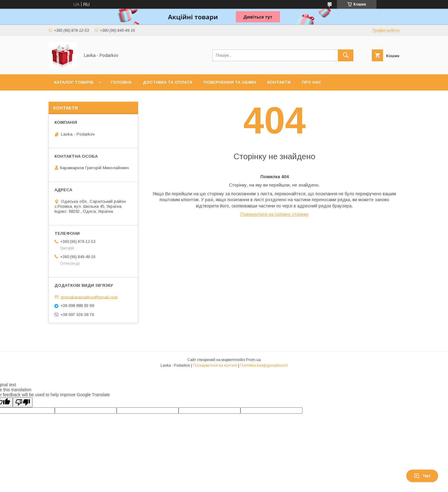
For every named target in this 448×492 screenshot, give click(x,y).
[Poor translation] (23, 402)
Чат (422, 476)
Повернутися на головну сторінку (275, 214)
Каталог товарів (74, 82)
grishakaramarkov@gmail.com (89, 297)
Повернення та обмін (230, 82)
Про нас (312, 82)
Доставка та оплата (168, 82)
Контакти (279, 82)
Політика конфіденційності (264, 365)
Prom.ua (253, 360)
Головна (121, 82)
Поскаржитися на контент (215, 365)
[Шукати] (346, 55)
